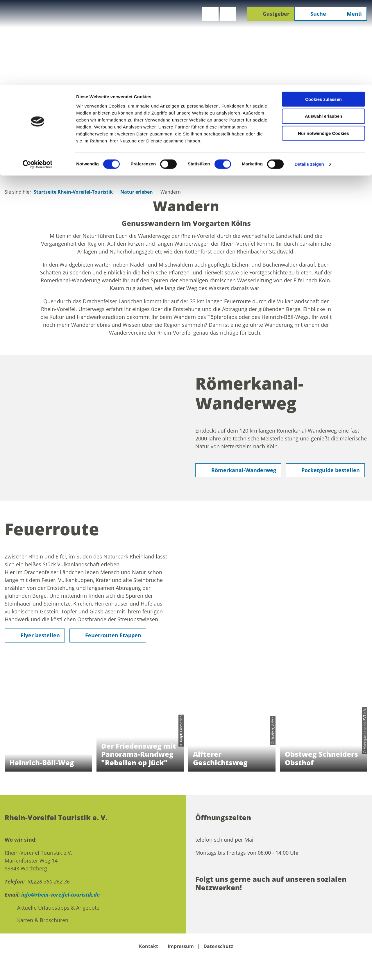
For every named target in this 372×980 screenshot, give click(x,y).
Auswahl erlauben (323, 32)
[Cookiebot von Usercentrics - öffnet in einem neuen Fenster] (38, 80)
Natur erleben (137, 192)
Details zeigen (309, 80)
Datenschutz (218, 946)
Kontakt (149, 946)
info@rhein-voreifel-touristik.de (60, 895)
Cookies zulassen (323, 14)
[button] (238, 470)
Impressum (181, 946)
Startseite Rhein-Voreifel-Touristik (73, 192)
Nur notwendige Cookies (323, 49)
